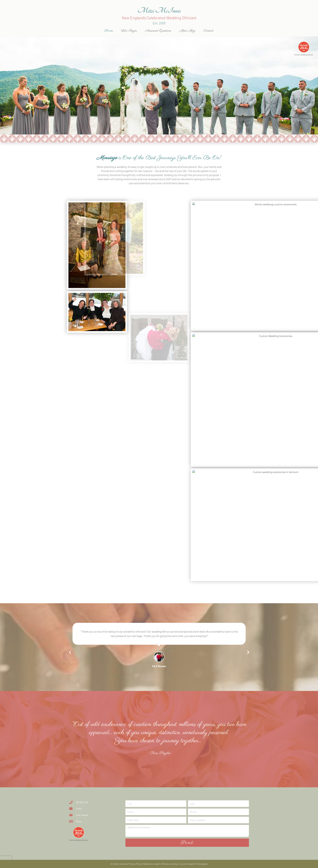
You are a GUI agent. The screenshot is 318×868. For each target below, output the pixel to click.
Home (109, 31)
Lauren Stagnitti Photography (194, 864)
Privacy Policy (135, 864)
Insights (157, 864)
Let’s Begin (129, 31)
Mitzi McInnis (159, 10)
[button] (70, 652)
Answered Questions (158, 31)
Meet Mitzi (187, 31)
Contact (208, 31)
